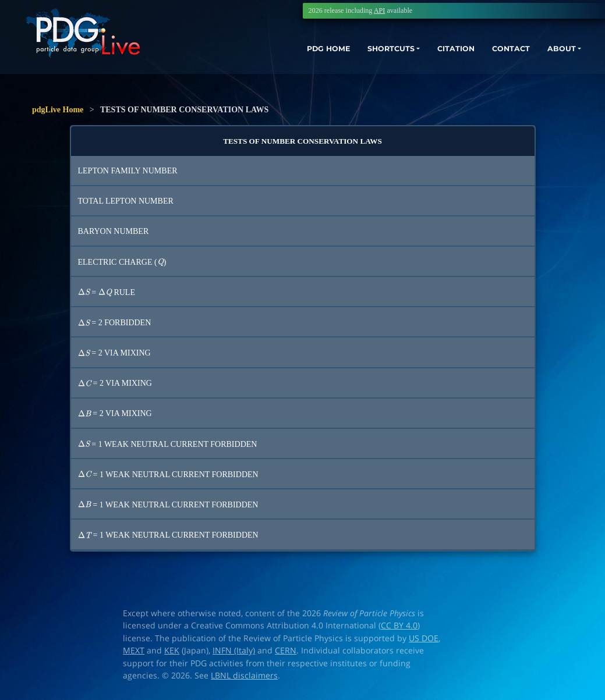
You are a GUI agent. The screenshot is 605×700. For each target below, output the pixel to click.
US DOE (424, 638)
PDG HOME (294, 51)
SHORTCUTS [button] (365, 51)
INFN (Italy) (234, 651)
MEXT (134, 651)
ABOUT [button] (556, 51)
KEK (172, 651)
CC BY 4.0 (399, 626)
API (380, 10)
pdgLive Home (58, 110)
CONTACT (500, 51)
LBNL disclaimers (244, 676)
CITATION (439, 51)
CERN (286, 651)
